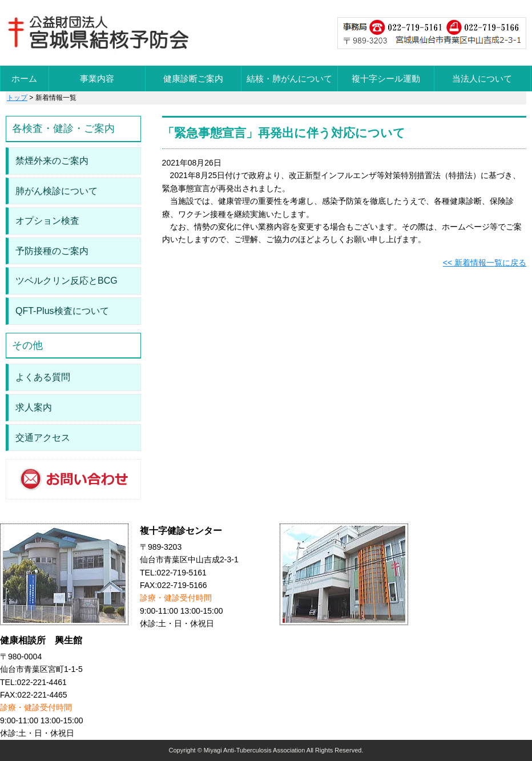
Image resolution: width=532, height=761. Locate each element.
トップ (17, 98)
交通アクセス (43, 438)
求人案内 (34, 407)
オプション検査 (47, 221)
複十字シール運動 (386, 78)
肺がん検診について (57, 191)
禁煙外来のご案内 (52, 161)
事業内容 (97, 78)
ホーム (24, 78)
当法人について (482, 78)
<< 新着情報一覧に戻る (485, 263)
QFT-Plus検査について (62, 311)
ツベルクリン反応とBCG (66, 281)
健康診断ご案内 (193, 78)
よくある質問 (43, 377)
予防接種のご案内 (52, 251)
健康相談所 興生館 (41, 640)
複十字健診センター (181, 531)
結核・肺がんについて (289, 78)
